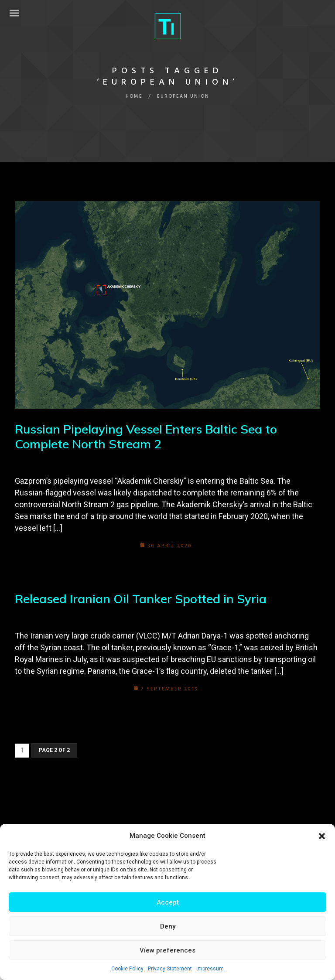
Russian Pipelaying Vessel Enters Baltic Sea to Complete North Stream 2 (146, 436)
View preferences (167, 950)
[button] (322, 836)
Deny (168, 926)
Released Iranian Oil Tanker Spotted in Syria (141, 599)
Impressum (210, 969)
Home (134, 96)
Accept (168, 902)
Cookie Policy (127, 969)
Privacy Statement (170, 969)
